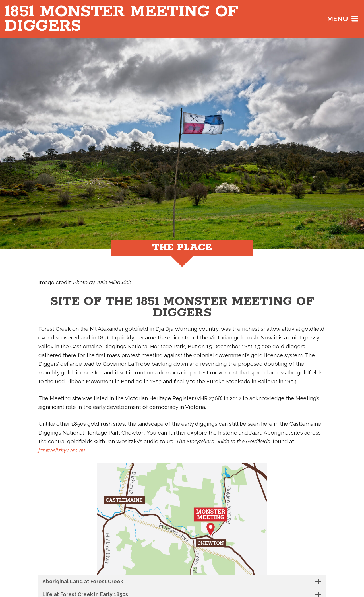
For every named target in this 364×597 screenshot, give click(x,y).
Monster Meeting (121, 19)
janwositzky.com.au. (62, 450)
